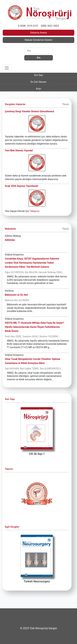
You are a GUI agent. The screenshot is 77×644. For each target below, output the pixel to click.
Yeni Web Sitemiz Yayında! (19, 150)
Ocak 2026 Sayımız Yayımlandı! (22, 186)
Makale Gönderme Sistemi (39, 40)
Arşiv (38, 89)
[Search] (39, 51)
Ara (39, 58)
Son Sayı (38, 75)
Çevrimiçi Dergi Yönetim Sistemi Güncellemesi (29, 111)
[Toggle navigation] (7, 68)
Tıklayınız (35, 211)
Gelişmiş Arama (38, 33)
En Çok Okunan (38, 82)
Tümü (65, 104)
